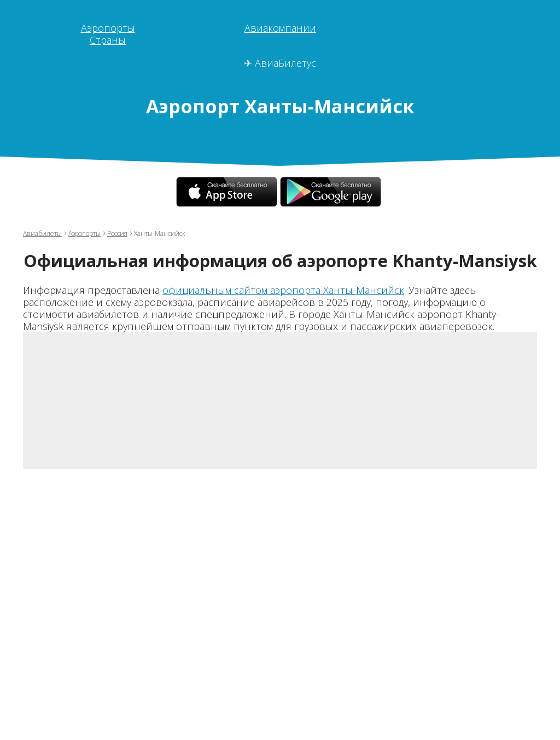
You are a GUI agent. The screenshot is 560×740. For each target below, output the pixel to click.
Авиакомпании (280, 28)
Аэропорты (108, 28)
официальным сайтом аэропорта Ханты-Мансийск (283, 290)
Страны (108, 40)
